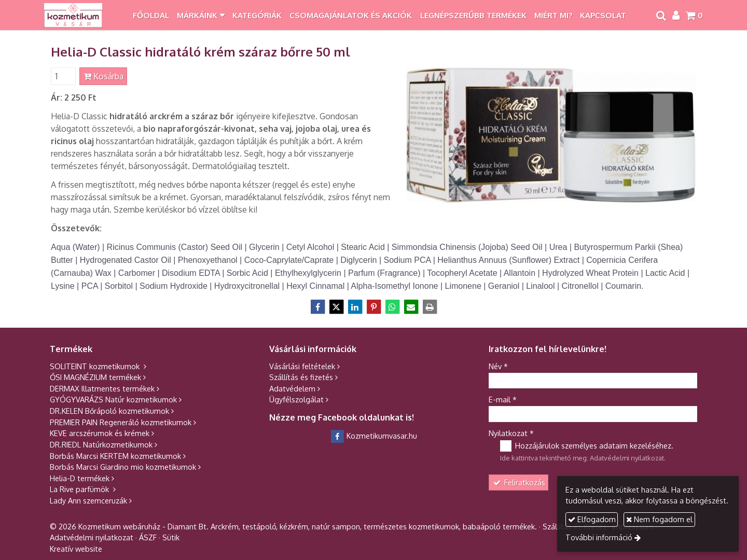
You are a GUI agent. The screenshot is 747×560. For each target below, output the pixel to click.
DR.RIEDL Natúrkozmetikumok (101, 444)
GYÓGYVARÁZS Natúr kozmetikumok (113, 399)
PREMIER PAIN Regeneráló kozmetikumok (121, 422)
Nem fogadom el (659, 519)
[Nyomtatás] (430, 307)
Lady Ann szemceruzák (88, 500)
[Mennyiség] (63, 76)
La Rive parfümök (80, 489)
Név (498, 366)
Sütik (171, 537)
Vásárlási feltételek (302, 366)
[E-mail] (411, 307)
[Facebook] (317, 307)
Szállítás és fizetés (301, 377)
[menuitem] (151, 15)
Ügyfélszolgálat (296, 399)
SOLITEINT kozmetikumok (96, 366)
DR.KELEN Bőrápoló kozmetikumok (109, 411)
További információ (599, 537)
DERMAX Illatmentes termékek (102, 388)
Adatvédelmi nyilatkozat (627, 458)
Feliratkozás (519, 482)
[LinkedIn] (355, 307)
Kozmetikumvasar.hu (374, 436)
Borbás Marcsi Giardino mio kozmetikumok (123, 467)
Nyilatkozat (511, 433)
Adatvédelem (292, 388)
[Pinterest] (374, 307)
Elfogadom (592, 519)
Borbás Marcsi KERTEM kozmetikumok (115, 456)
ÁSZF (148, 537)
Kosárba (103, 76)
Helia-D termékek (80, 478)
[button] (694, 15)
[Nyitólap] (73, 15)
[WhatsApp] (392, 307)
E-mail (503, 399)
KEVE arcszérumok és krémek (100, 433)
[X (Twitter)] (336, 307)
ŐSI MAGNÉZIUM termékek (95, 377)
